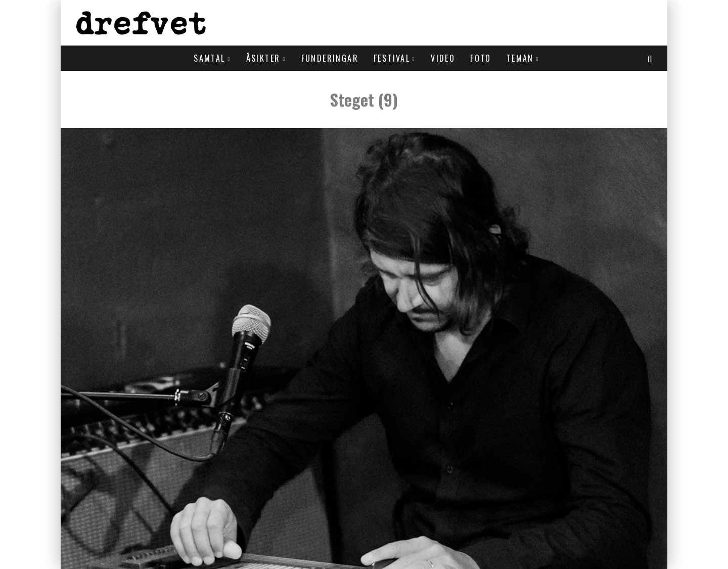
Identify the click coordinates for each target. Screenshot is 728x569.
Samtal (209, 58)
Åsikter (263, 58)
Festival (392, 58)
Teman (520, 58)
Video (443, 58)
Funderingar (330, 58)
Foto (481, 58)
